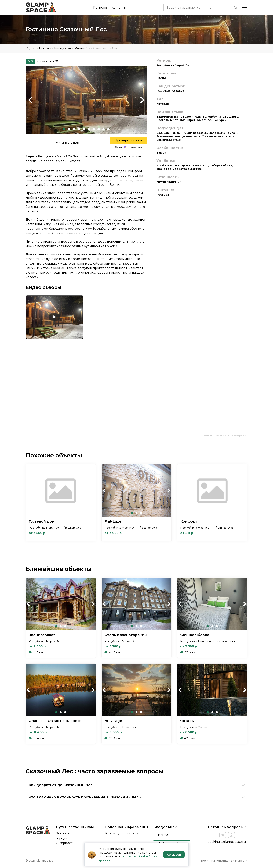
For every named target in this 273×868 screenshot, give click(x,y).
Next (142, 100)
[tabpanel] (86, 100)
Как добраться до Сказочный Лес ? (62, 785)
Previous (30, 100)
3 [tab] (74, 129)
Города (62, 838)
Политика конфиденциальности (224, 861)
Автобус (178, 91)
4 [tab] (79, 129)
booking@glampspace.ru (227, 842)
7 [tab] (94, 129)
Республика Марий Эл (72, 48)
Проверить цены (128, 140)
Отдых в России (38, 48)
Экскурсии (220, 120)
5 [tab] (84, 129)
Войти (163, 835)
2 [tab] (69, 129)
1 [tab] (64, 129)
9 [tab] (104, 129)
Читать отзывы (68, 142)
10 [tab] (108, 129)
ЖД (159, 91)
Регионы (100, 7)
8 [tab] (99, 129)
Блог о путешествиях (121, 833)
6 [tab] (89, 129)
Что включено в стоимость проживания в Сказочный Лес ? (85, 797)
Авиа (167, 91)
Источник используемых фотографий (225, 436)
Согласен (174, 855)
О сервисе (64, 843)
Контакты (119, 7)
